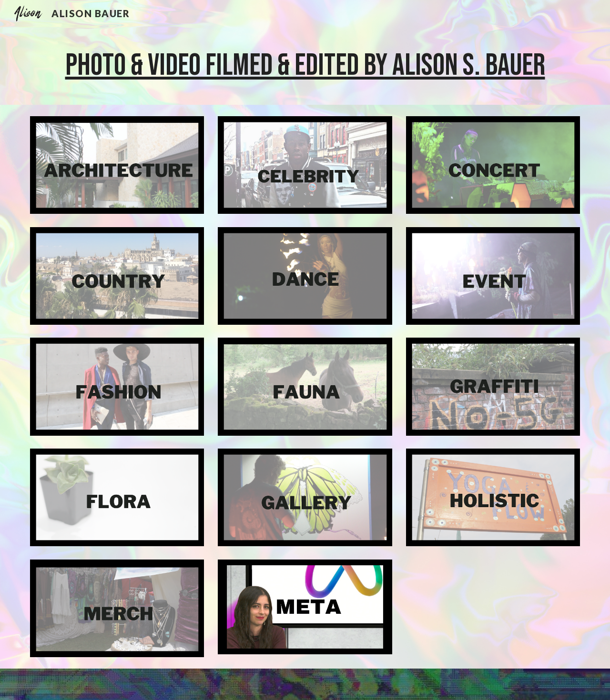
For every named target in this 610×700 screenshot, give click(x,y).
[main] (305, 66)
